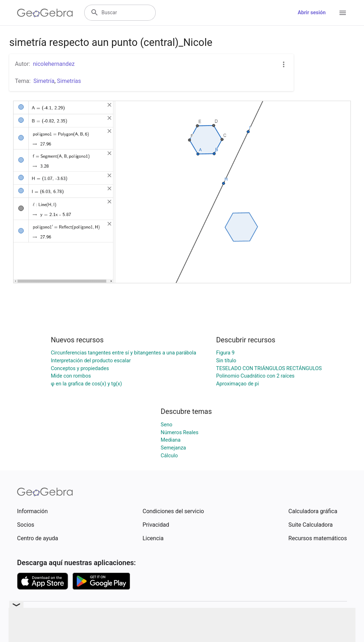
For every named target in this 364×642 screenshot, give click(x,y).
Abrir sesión (312, 13)
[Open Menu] (343, 13)
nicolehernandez (54, 64)
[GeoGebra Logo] (45, 13)
